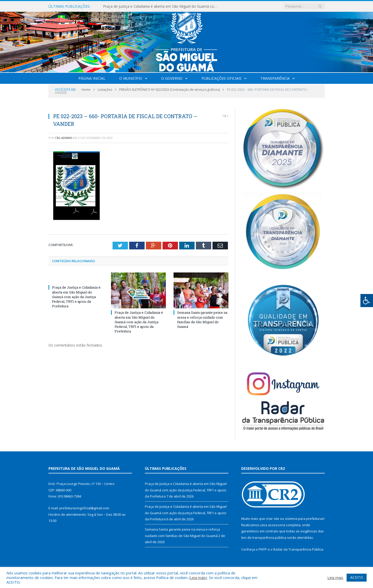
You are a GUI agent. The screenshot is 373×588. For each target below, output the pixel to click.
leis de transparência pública (264, 538)
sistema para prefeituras (304, 519)
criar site (273, 519)
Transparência (275, 78)
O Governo (172, 78)
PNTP (263, 549)
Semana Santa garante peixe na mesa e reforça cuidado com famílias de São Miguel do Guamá (202, 320)
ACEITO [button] (357, 577)
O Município (131, 78)
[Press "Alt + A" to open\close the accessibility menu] (367, 301)
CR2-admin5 (64, 138)
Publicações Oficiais (221, 78)
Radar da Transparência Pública (298, 549)
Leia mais (198, 577)
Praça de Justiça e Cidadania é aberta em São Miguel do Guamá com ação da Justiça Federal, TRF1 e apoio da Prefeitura (162, 6)
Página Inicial (92, 78)
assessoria (277, 525)
